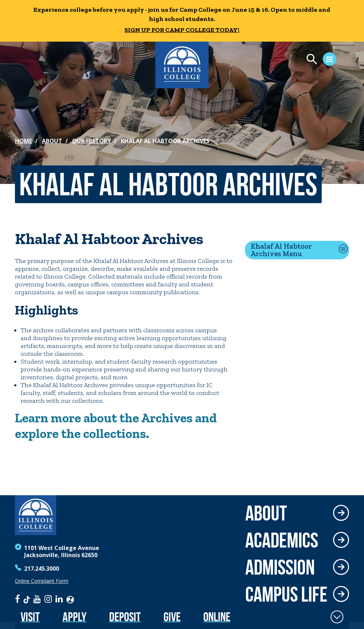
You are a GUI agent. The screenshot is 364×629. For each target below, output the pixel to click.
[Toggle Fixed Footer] (337, 617)
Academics (282, 540)
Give (172, 617)
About (52, 141)
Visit (30, 617)
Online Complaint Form (42, 581)
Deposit (125, 617)
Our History (92, 141)
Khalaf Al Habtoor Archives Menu (281, 250)
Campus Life (286, 594)
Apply (74, 617)
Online (217, 617)
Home (23, 141)
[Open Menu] (277, 60)
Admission (280, 567)
